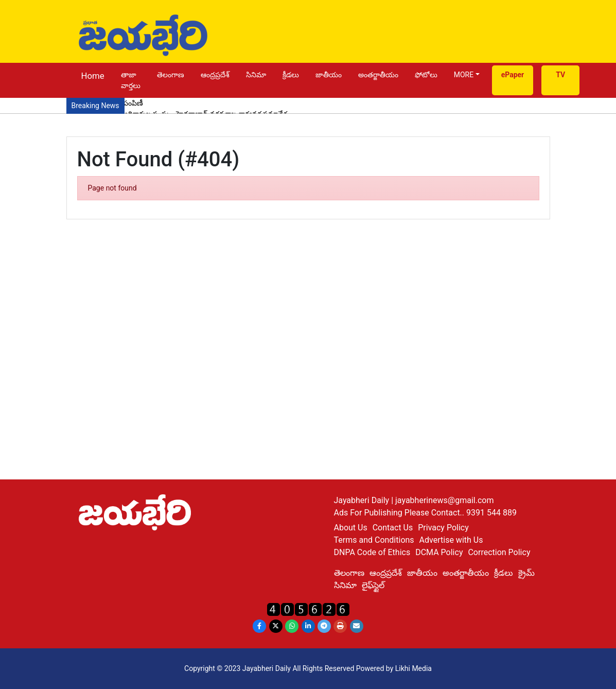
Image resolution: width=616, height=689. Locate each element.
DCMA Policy (439, 552)
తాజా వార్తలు (131, 80)
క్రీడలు (291, 75)
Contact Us (393, 528)
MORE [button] (464, 75)
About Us (351, 528)
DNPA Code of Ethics (372, 552)
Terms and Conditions (374, 540)
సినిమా (256, 75)
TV (560, 75)
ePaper (513, 75)
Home (93, 76)
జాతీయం (329, 75)
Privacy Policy (443, 528)
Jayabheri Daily (363, 500)
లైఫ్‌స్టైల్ (373, 585)
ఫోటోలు (426, 75)
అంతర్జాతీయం (378, 75)
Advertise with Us (451, 540)
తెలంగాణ (171, 75)
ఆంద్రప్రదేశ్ (215, 75)
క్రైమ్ (526, 573)
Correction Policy (499, 552)
